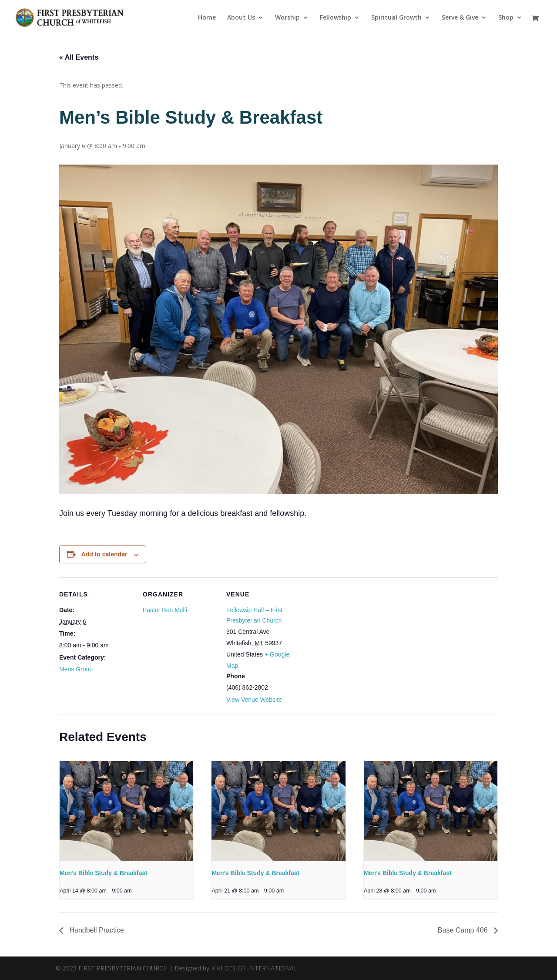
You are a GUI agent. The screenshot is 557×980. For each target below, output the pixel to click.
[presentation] (126, 811)
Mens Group (76, 669)
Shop (506, 18)
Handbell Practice (96, 930)
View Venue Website (254, 700)
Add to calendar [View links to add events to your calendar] (104, 554)
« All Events (79, 57)
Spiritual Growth (396, 18)
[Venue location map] (356, 637)
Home (207, 18)
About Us (241, 18)
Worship (287, 18)
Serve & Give (460, 18)
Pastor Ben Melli (165, 610)
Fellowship (336, 18)
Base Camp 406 (464, 930)
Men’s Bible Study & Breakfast (104, 873)
